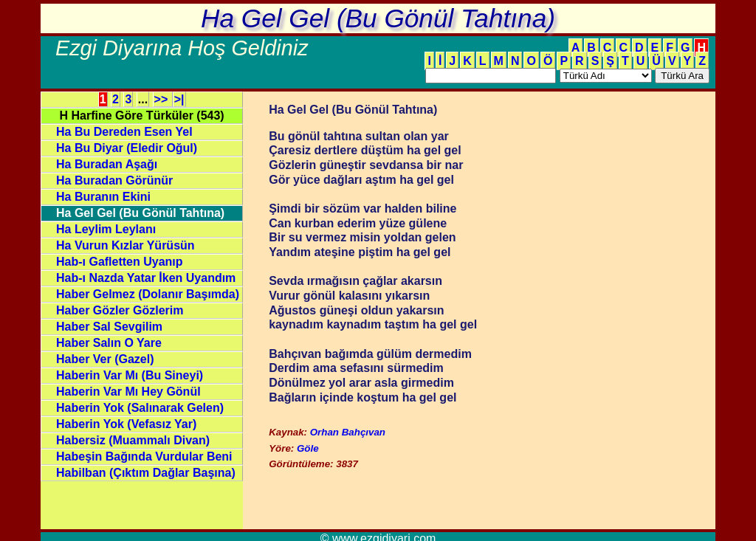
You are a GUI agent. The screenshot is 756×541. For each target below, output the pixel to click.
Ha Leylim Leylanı (106, 229)
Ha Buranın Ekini (103, 197)
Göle (308, 448)
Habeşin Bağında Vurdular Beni (144, 456)
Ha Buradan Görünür (114, 180)
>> (163, 99)
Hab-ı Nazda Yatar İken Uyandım (146, 278)
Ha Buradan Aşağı (107, 164)
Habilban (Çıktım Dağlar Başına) (146, 473)
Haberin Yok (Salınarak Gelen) (140, 408)
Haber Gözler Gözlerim (120, 310)
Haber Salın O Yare (109, 343)
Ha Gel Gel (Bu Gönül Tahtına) (140, 213)
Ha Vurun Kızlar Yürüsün (126, 245)
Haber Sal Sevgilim (109, 327)
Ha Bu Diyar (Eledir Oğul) (127, 148)
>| (179, 99)
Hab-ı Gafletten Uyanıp (120, 262)
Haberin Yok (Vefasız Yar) (126, 424)
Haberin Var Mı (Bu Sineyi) (130, 375)
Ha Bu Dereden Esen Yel (124, 132)
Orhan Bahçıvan (348, 432)
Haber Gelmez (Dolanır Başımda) (148, 294)
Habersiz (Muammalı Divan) (133, 440)
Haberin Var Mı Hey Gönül (128, 392)
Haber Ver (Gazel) (105, 359)
